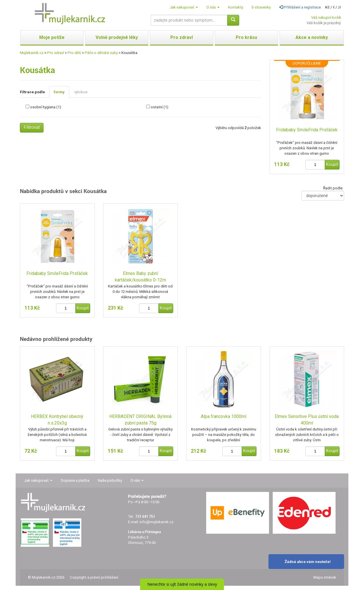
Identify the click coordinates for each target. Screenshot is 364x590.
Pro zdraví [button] (182, 37)
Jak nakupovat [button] (184, 7)
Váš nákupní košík (326, 17)
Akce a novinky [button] (312, 37)
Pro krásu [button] (246, 37)
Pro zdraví (56, 53)
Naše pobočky (110, 480)
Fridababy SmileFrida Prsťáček (307, 130)
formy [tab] (59, 92)
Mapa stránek (325, 577)
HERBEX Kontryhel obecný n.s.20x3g (57, 420)
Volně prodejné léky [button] (117, 37)
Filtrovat (32, 127)
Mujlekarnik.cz (32, 53)
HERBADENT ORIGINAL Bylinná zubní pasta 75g (140, 420)
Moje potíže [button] (52, 37)
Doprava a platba (75, 480)
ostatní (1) (160, 107)
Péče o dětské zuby (101, 53)
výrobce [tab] (81, 92)
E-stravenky (261, 7)
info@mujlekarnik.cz (157, 522)
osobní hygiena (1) (46, 107)
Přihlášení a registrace (300, 7)
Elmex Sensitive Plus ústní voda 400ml (307, 420)
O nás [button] (213, 7)
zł (339, 7)
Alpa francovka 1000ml (224, 416)
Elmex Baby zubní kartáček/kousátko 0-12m (140, 277)
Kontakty (236, 7)
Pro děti (74, 53)
